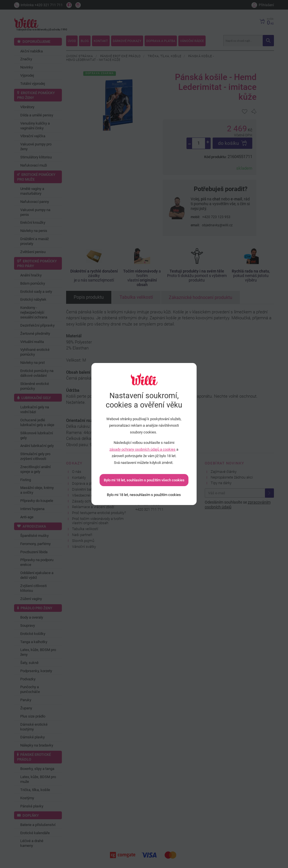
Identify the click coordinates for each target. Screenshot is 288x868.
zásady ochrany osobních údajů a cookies (142, 449)
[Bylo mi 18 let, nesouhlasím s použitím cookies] (144, 495)
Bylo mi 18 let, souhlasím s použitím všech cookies (144, 480)
